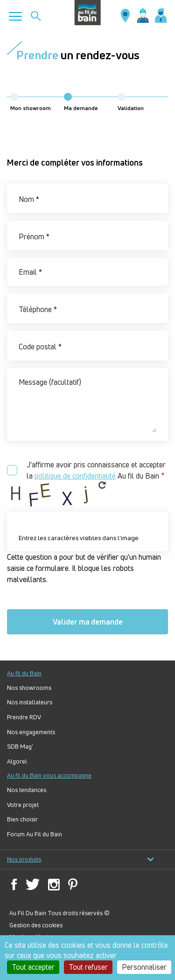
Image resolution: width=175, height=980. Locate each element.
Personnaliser (144, 967)
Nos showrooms (29, 688)
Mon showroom (31, 102)
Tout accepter (33, 967)
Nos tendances (27, 790)
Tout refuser (88, 967)
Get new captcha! (102, 485)
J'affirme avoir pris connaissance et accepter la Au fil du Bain (96, 470)
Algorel (17, 761)
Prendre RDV (24, 717)
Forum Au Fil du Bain (35, 834)
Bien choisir (22, 819)
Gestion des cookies (36, 925)
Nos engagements (31, 732)
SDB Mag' (20, 747)
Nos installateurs (30, 702)
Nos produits (80, 859)
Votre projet (23, 805)
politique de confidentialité (75, 476)
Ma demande (81, 102)
